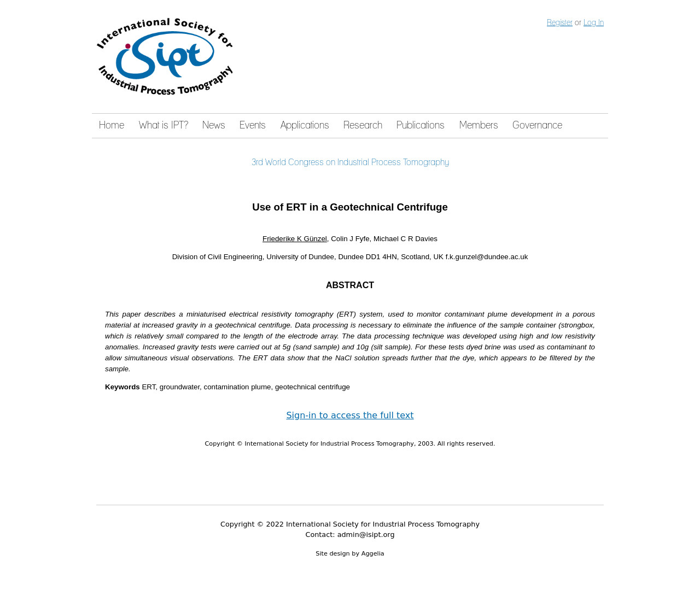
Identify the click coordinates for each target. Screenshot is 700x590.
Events (253, 126)
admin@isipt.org (366, 534)
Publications (421, 126)
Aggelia (373, 554)
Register (560, 23)
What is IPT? (164, 126)
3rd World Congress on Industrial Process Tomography (350, 162)
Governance (537, 126)
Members (479, 126)
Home (112, 126)
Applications (305, 126)
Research (363, 126)
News (214, 126)
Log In (594, 23)
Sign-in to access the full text (350, 415)
